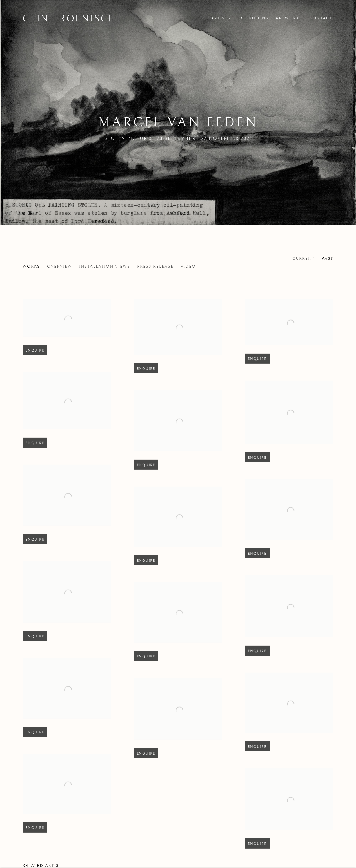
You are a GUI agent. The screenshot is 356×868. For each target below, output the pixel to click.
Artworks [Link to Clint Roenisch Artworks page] (289, 18)
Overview (60, 267)
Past (328, 259)
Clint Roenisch (70, 19)
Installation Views (105, 267)
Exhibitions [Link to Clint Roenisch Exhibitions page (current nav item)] (253, 18)
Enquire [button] (35, 358)
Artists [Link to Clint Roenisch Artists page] (221, 18)
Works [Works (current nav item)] (31, 267)
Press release (155, 267)
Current (303, 259)
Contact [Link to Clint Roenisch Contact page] (321, 18)
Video (188, 267)
